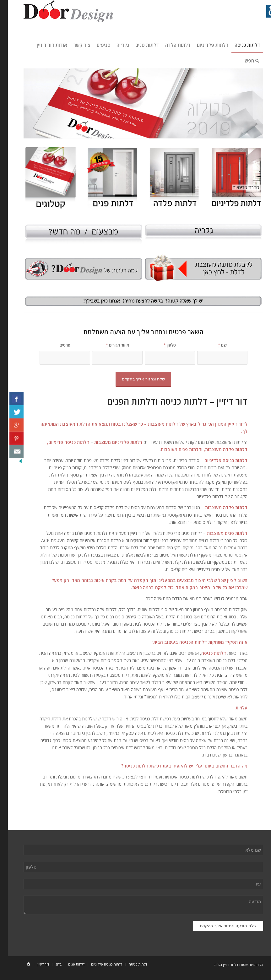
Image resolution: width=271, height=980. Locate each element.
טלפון (162, 345)
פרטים (57, 345)
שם (214, 345)
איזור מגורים (110, 345)
